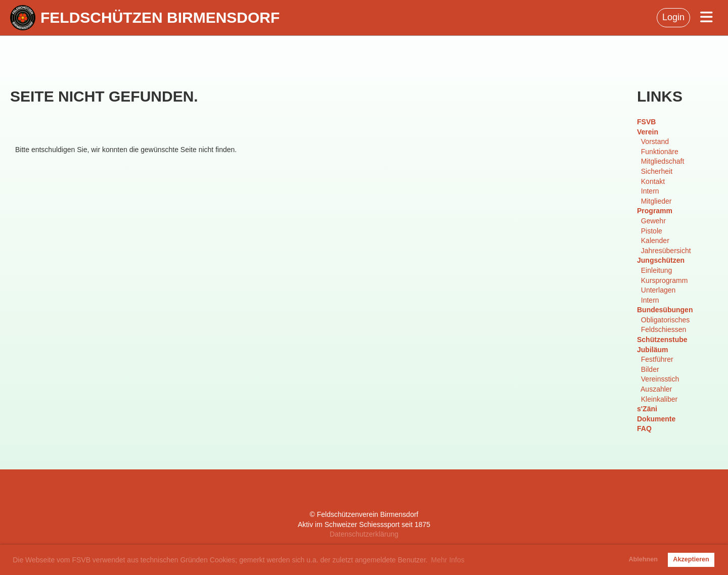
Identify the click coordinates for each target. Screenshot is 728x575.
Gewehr (653, 221)
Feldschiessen (664, 329)
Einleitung (657, 270)
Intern (650, 191)
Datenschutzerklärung (364, 534)
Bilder (650, 369)
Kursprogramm (665, 280)
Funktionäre (660, 152)
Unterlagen (658, 290)
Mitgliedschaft (663, 161)
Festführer (657, 359)
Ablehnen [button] (643, 559)
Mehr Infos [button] (448, 560)
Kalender (655, 241)
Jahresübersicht (666, 251)
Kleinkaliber (659, 399)
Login (673, 17)
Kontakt (653, 181)
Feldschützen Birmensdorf (160, 17)
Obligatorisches (666, 320)
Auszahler (656, 389)
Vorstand (655, 141)
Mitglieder (656, 201)
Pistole (652, 231)
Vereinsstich (660, 379)
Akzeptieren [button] (691, 559)
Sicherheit (657, 171)
